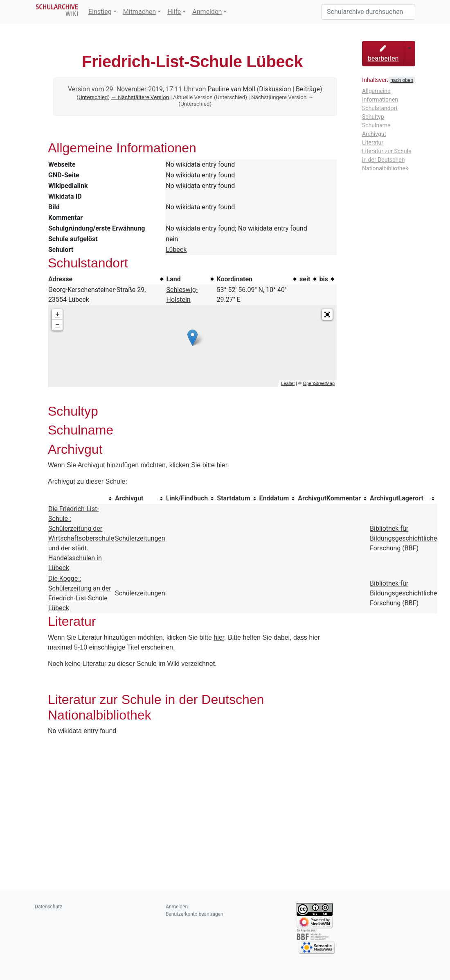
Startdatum (233, 498)
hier (222, 465)
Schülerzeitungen (140, 538)
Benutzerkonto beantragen (195, 914)
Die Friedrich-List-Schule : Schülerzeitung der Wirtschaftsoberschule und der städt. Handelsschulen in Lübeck (81, 538)
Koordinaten (235, 279)
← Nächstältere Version (140, 97)
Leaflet (288, 383)
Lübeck (176, 250)
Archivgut (129, 498)
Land (174, 279)
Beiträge (308, 89)
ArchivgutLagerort (397, 498)
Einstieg (100, 12)
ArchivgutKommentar (329, 498)
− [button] (57, 325)
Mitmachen (139, 12)
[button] (327, 315)
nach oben (402, 80)
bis (324, 279)
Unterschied (93, 97)
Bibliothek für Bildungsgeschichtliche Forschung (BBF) (403, 538)
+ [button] (57, 315)
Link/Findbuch (187, 498)
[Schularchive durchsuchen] (368, 12)
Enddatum (274, 498)
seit (305, 279)
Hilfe (174, 12)
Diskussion (275, 89)
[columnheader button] (107, 279)
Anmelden (207, 12)
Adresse (60, 279)
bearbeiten (383, 54)
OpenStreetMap (319, 383)
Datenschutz (48, 907)
